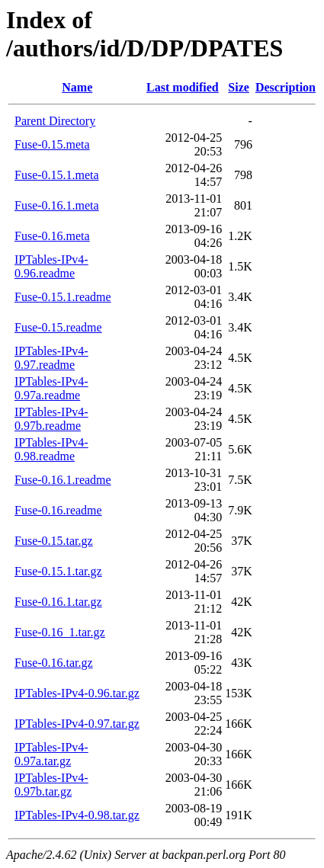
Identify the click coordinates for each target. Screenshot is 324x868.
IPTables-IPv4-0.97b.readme (51, 419)
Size (239, 87)
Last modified (183, 87)
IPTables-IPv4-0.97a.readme (51, 388)
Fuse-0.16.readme (58, 510)
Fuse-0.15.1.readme (63, 297)
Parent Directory (55, 121)
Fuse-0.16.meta (52, 236)
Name (77, 87)
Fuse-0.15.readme (58, 327)
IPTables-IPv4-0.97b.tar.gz (51, 785)
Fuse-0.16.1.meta (57, 205)
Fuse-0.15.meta (52, 144)
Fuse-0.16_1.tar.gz (60, 632)
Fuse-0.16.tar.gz (54, 663)
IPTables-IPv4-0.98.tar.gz (77, 815)
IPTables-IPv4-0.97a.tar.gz (51, 754)
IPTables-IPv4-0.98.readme (51, 449)
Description (286, 87)
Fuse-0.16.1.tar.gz (58, 602)
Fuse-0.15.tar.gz (54, 541)
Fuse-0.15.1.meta (57, 175)
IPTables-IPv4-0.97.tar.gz (77, 724)
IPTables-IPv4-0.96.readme (51, 266)
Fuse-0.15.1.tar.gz (58, 571)
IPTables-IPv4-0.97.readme (51, 358)
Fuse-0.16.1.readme (63, 480)
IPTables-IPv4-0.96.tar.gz (77, 693)
